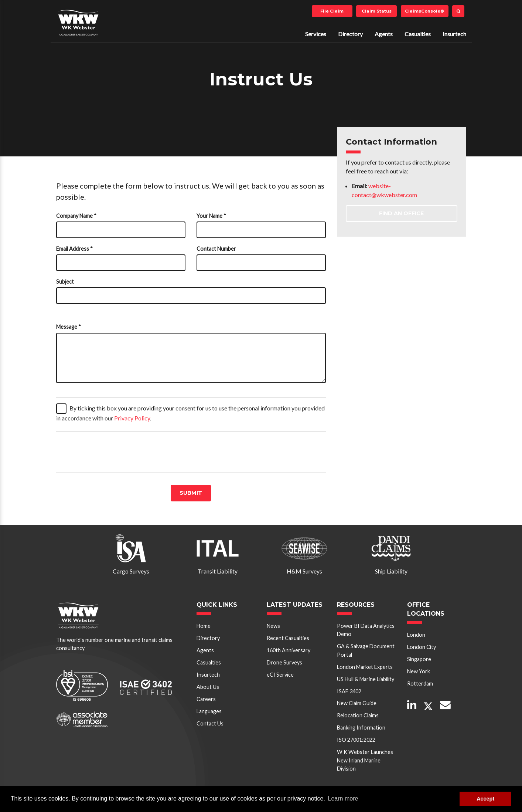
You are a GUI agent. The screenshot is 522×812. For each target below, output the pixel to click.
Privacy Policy (132, 418)
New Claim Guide (357, 703)
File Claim (332, 11)
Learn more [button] (343, 799)
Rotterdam (420, 684)
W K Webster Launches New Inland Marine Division (365, 760)
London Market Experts (365, 667)
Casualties (418, 34)
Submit (191, 493)
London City (422, 647)
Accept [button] (485, 799)
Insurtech (454, 34)
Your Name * (211, 216)
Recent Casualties (288, 638)
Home (204, 626)
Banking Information (361, 728)
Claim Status (377, 11)
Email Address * (74, 249)
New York (419, 671)
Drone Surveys (284, 662)
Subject (65, 282)
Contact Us (210, 723)
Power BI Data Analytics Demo (366, 630)
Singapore (419, 659)
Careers (206, 699)
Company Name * (76, 216)
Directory (350, 34)
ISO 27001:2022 (356, 740)
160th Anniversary (289, 650)
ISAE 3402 (349, 691)
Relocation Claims (358, 715)
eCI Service (280, 675)
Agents (384, 34)
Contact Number (216, 249)
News (273, 626)
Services (316, 34)
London (416, 635)
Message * (69, 327)
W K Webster (78, 23)
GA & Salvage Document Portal (366, 650)
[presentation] (112, 452)
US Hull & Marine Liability (366, 679)
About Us (208, 687)
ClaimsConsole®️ (424, 11)
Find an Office (401, 213)
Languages (209, 711)
